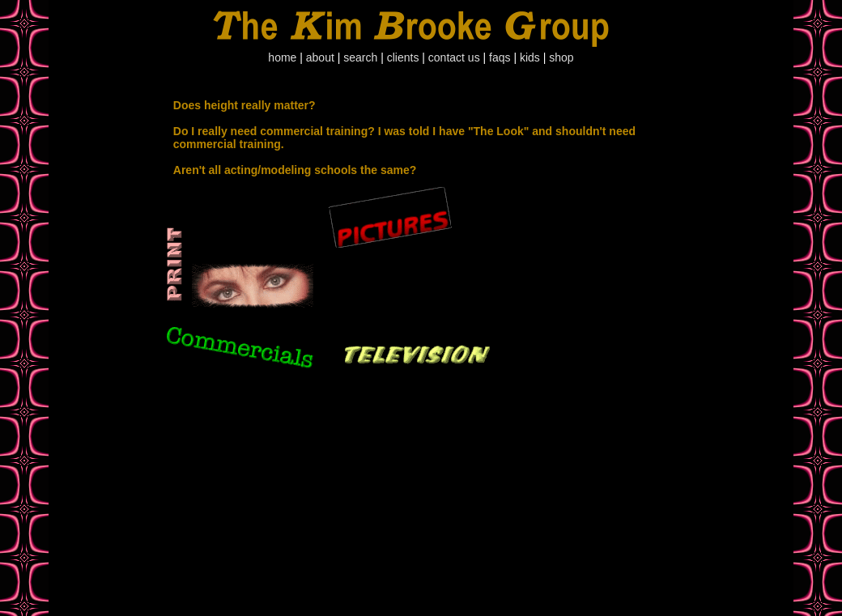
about (320, 57)
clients (403, 57)
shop (561, 57)
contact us (454, 57)
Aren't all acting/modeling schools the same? (295, 170)
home (282, 57)
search (360, 57)
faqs (500, 57)
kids (530, 57)
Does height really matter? (245, 105)
